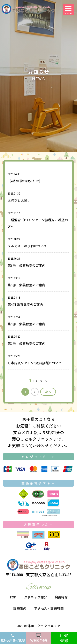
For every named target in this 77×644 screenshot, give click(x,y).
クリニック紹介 (36, 597)
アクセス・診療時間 (49, 608)
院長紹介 (61, 597)
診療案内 (20, 608)
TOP (13, 597)
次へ (48, 392)
